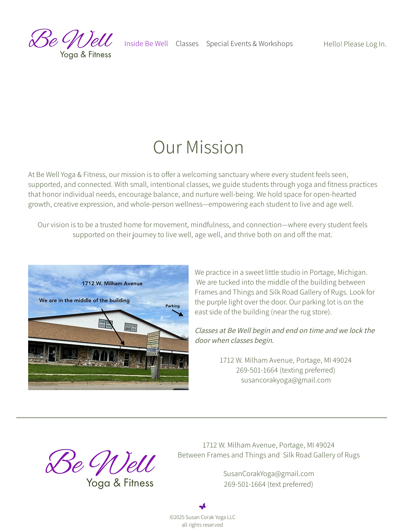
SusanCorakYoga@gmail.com (269, 473)
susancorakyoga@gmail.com (286, 380)
